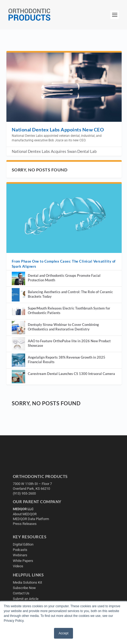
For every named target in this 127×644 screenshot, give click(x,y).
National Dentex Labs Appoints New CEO (58, 130)
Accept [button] (63, 633)
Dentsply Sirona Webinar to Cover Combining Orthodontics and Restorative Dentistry (63, 327)
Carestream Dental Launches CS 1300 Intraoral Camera (71, 374)
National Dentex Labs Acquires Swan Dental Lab (54, 151)
